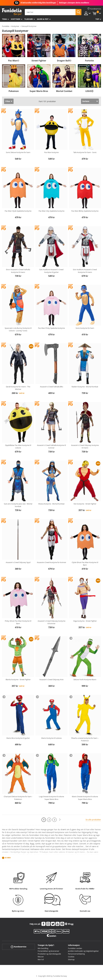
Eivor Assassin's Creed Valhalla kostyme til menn (18, 271)
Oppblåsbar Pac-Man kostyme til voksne (18, 447)
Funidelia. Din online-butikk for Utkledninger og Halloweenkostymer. (12, 12)
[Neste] (60, 820)
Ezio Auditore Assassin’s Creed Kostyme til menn (85, 271)
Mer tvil (41, 959)
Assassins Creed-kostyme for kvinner (51, 562)
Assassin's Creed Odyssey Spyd (18, 562)
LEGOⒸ (89, 91)
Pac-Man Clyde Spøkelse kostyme (18, 211)
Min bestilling (43, 948)
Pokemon (14, 91)
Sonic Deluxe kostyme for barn (18, 152)
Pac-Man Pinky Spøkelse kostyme (51, 328)
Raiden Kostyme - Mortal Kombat (85, 387)
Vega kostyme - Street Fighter (85, 621)
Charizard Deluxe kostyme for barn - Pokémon (18, 798)
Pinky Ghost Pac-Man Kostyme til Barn (18, 622)
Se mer (8, 858)
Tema (4, 19)
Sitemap (71, 959)
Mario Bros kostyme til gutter (18, 738)
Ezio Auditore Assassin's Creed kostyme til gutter (51, 271)
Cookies (71, 957)
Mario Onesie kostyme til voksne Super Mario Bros (85, 798)
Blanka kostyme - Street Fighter (18, 679)
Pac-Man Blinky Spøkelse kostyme (85, 211)
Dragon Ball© (64, 61)
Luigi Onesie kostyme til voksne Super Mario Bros (51, 798)
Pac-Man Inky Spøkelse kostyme (51, 211)
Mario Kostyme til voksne (51, 738)
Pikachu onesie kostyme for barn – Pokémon (85, 739)
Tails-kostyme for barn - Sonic (85, 152)
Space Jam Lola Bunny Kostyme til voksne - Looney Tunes (18, 329)
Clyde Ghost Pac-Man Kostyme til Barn (85, 564)
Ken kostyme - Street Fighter (85, 504)
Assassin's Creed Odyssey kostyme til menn (85, 447)
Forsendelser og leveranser (48, 951)
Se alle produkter (93, 820)
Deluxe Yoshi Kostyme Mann (85, 679)
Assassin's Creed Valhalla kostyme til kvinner (51, 447)
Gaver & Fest (43, 19)
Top (97, 19)
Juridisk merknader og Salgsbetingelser (83, 951)
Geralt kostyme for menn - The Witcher (18, 388)
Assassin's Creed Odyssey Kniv (51, 679)
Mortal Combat (64, 91)
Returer (41, 957)
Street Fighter (39, 61)
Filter (8, 101)
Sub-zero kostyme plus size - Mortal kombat (18, 505)
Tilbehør (29, 19)
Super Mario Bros (39, 91)
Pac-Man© (14, 61)
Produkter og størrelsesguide (49, 954)
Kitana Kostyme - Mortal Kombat (51, 504)
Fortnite (89, 61)
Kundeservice (19, 947)
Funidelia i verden (75, 948)
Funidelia (6, 26)
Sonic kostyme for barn (85, 328)
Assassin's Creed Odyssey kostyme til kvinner (51, 622)
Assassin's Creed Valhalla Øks (51, 387)
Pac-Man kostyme (51, 152)
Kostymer (16, 19)
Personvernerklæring (76, 954)
